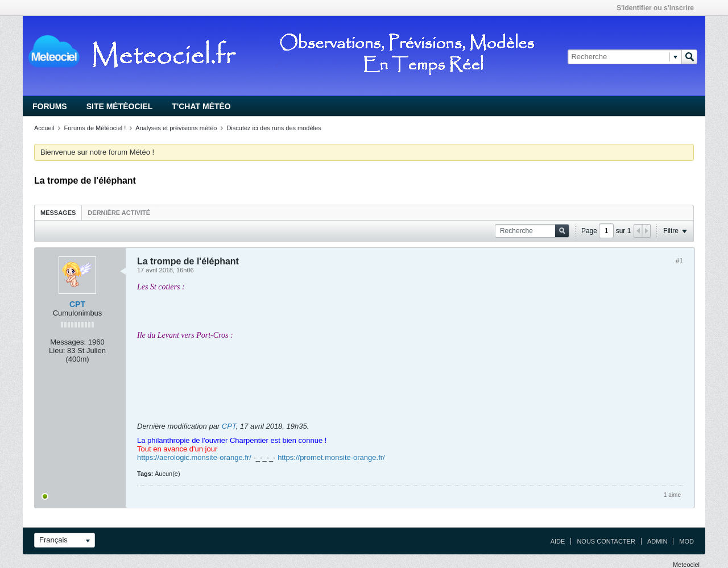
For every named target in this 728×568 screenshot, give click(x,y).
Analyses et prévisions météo (176, 128)
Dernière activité (119, 213)
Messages (58, 213)
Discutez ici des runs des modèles (274, 128)
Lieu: (57, 351)
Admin (657, 541)
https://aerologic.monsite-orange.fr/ (194, 457)
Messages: (68, 342)
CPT (77, 304)
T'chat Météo (201, 106)
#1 (679, 261)
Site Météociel (120, 106)
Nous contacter (606, 541)
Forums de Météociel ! (95, 128)
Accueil (44, 128)
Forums (50, 106)
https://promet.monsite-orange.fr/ (331, 457)
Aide (558, 541)
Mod (686, 541)
